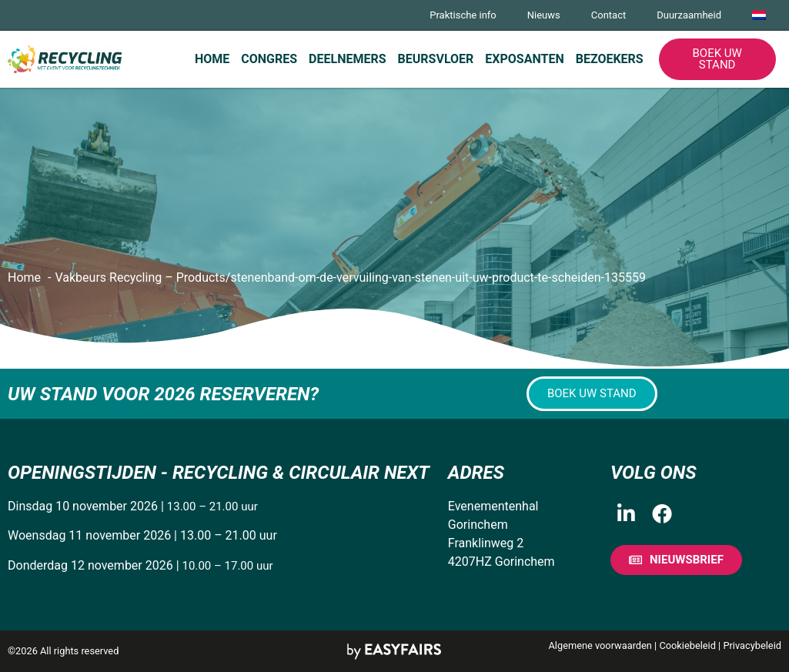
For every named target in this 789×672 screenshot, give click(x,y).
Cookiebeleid (687, 645)
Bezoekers (610, 59)
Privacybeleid (752, 645)
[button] (717, 59)
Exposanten (524, 59)
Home (212, 59)
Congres (269, 59)
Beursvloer (436, 59)
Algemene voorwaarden (600, 645)
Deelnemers (347, 59)
